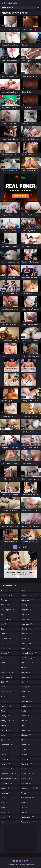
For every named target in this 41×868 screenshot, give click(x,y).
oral (25, 667)
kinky (5, 812)
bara (5, 614)
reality (26, 711)
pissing (26, 687)
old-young (28, 663)
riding (26, 716)
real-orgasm (28, 706)
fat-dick (6, 730)
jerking (6, 798)
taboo (26, 745)
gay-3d (6, 754)
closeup (6, 658)
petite (26, 677)
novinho (26, 643)
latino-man (27, 600)
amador (6, 590)
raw (25, 696)
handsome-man (9, 774)
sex (25, 721)
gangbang (7, 745)
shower (26, 740)
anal (5, 605)
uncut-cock (28, 774)
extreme (6, 706)
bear (5, 634)
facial (5, 711)
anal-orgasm (8, 610)
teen (25, 759)
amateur (7, 595)
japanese (7, 793)
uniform (27, 783)
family (6, 716)
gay (5, 749)
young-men (28, 822)
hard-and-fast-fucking (10, 779)
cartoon (6, 638)
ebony (5, 687)
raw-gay (27, 701)
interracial (7, 783)
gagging (6, 735)
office (26, 648)
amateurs (6, 600)
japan (5, 788)
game (5, 740)
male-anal (27, 624)
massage (27, 634)
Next (25, 547)
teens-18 (27, 764)
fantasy (6, 725)
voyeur (26, 793)
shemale (26, 735)
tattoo (26, 749)
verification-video (30, 788)
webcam (26, 803)
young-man (28, 817)
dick (5, 682)
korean (5, 822)
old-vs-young (28, 658)
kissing (6, 817)
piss (25, 682)
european (7, 701)
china (5, 643)
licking (26, 605)
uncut (26, 769)
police (25, 692)
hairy (5, 759)
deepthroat (7, 677)
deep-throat (8, 672)
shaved (26, 730)
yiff (24, 812)
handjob (6, 764)
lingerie (27, 610)
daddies (6, 663)
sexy (25, 725)
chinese (6, 648)
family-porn (8, 721)
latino (26, 595)
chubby (6, 653)
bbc (4, 624)
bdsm (5, 629)
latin (25, 590)
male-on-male (29, 629)
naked (26, 638)
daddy (6, 667)
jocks (5, 807)
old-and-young (29, 653)
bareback (7, 619)
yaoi (25, 807)
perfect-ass (28, 672)
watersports (28, 798)
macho (26, 614)
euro (5, 696)
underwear (27, 778)
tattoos (26, 754)
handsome (7, 769)
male (25, 619)
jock (5, 803)
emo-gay (7, 692)
